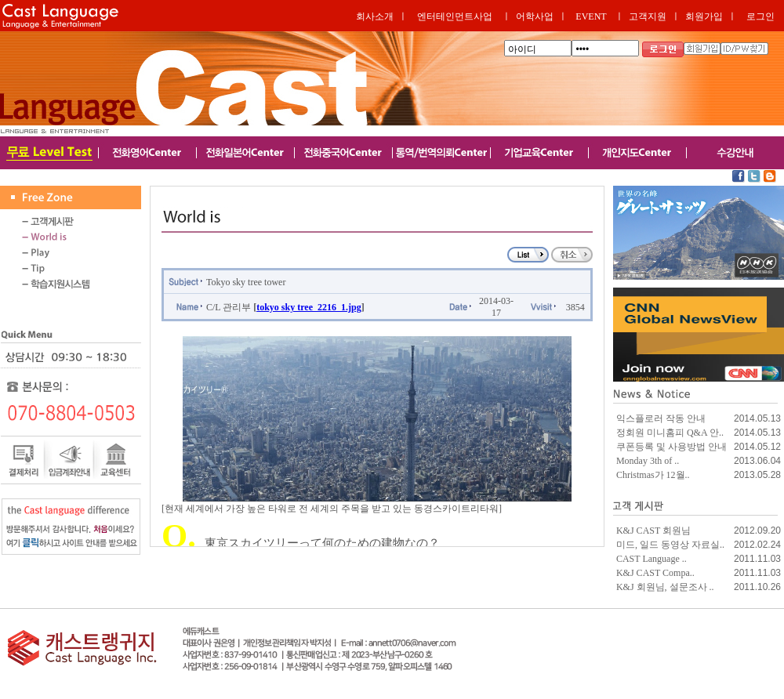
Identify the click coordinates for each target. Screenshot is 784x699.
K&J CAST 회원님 (653, 531)
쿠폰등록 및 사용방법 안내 (671, 447)
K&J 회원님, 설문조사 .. (665, 587)
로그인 (760, 16)
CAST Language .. (652, 559)
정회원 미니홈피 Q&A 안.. (670, 433)
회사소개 (375, 16)
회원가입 (704, 16)
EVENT (591, 16)
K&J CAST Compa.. (655, 573)
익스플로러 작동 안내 (661, 418)
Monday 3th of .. (648, 461)
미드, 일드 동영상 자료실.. (670, 545)
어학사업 (535, 16)
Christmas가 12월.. (653, 475)
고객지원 (648, 16)
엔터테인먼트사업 (455, 16)
